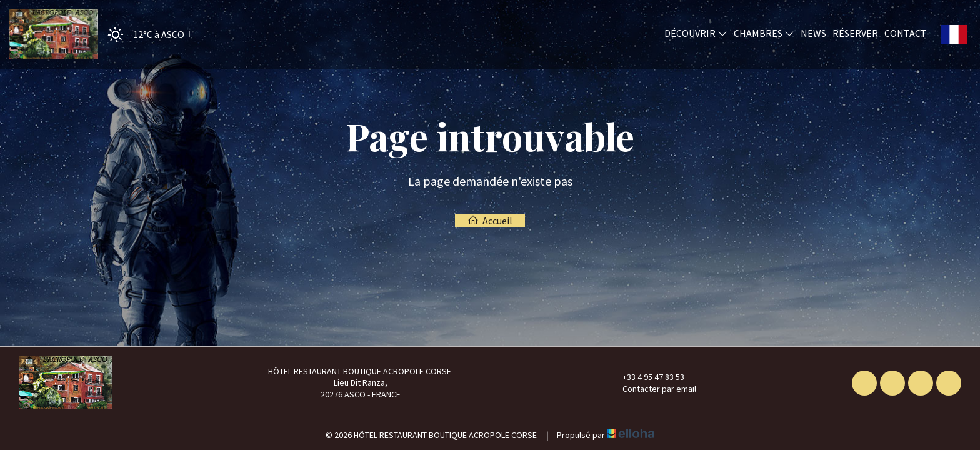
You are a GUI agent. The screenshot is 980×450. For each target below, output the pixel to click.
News (813, 33)
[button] (147, 35)
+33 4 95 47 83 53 (646, 377)
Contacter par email (652, 389)
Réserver (855, 33)
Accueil (490, 221)
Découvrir (696, 33)
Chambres (764, 33)
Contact (906, 33)
